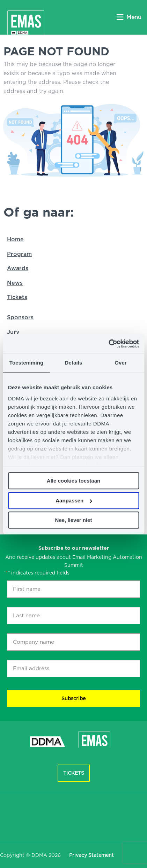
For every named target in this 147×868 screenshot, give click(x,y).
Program (19, 254)
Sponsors (20, 317)
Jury (13, 332)
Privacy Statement (91, 855)
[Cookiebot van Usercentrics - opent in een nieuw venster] (108, 344)
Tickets (17, 297)
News (15, 283)
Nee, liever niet (74, 520)
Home (15, 239)
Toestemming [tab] (27, 363)
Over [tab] (121, 363)
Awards (18, 268)
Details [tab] (74, 363)
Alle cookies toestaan (73, 481)
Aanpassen (74, 501)
